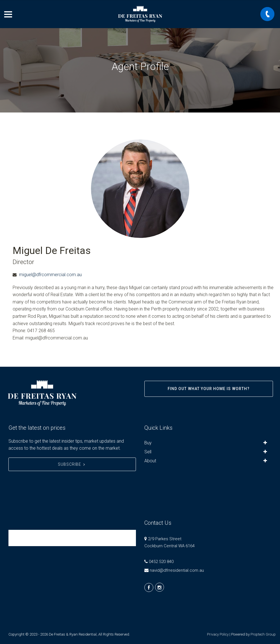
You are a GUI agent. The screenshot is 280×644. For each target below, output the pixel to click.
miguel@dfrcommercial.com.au (50, 275)
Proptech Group (263, 634)
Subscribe (72, 464)
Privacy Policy (218, 634)
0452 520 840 (161, 562)
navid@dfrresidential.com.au (177, 570)
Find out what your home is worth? (209, 389)
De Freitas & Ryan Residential (49, 538)
